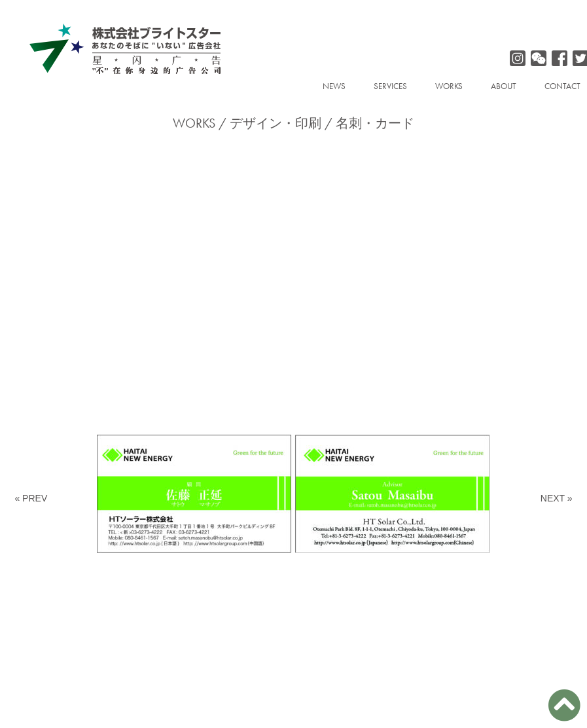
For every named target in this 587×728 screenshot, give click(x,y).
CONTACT (562, 86)
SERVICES (390, 86)
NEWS (334, 86)
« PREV (31, 498)
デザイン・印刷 (276, 123)
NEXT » (557, 498)
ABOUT (504, 86)
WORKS (449, 86)
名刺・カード (375, 123)
